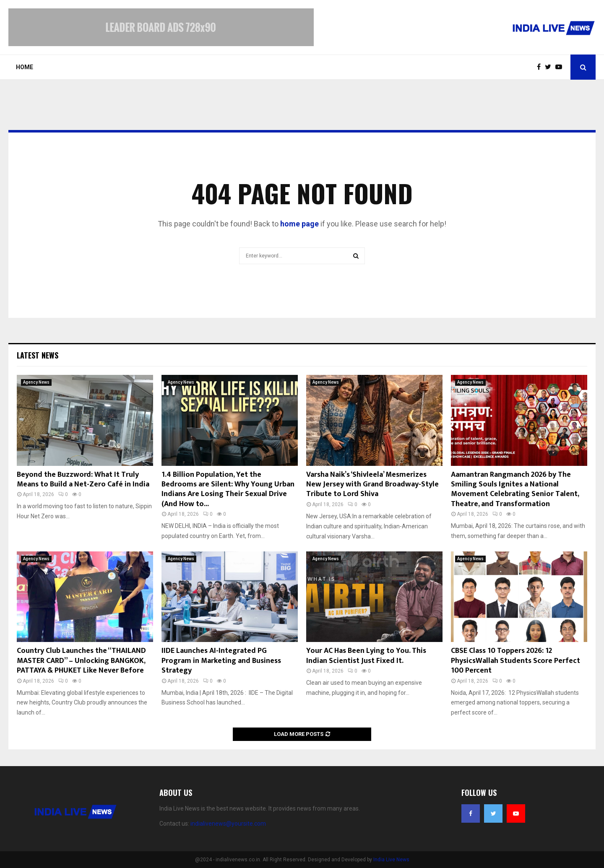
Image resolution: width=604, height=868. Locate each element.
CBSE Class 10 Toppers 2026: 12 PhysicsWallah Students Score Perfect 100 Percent (515, 661)
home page (299, 224)
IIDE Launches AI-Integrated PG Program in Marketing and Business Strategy (221, 661)
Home (25, 67)
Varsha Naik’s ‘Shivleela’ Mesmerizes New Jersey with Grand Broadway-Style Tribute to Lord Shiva (372, 485)
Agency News (36, 382)
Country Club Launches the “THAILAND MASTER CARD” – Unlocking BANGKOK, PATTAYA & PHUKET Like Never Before (81, 661)
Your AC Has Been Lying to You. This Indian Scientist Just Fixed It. (366, 656)
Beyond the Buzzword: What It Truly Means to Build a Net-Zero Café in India (83, 479)
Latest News (38, 355)
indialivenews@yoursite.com (228, 824)
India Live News (391, 860)
